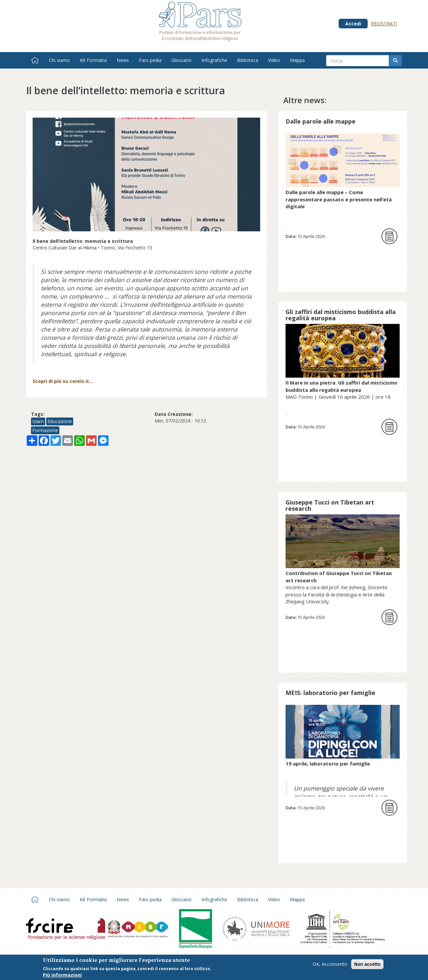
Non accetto (367, 964)
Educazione (60, 421)
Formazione (45, 430)
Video (274, 60)
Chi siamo (59, 60)
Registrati (384, 24)
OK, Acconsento (330, 964)
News (123, 60)
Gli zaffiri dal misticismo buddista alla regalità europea (341, 315)
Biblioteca (248, 60)
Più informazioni (62, 975)
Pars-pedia (150, 60)
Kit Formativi (93, 60)
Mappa (297, 60)
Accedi (353, 24)
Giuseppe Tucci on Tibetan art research (330, 505)
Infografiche (214, 60)
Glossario (182, 60)
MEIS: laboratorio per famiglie (330, 693)
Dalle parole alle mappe (321, 121)
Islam (38, 421)
